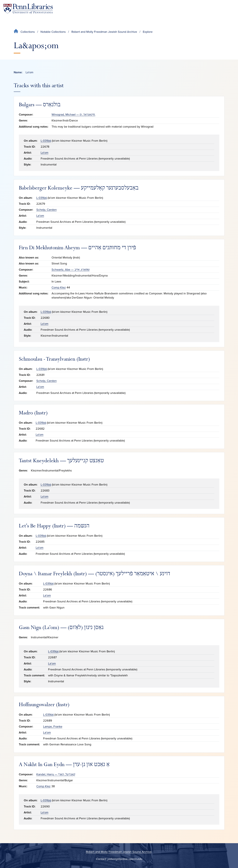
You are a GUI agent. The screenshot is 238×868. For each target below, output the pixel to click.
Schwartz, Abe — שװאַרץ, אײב (71, 270)
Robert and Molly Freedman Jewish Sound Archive (104, 32)
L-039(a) (46, 141)
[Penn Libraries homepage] (28, 9)
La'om (45, 153)
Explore (148, 32)
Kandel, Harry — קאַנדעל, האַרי (56, 774)
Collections (28, 32)
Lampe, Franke (53, 727)
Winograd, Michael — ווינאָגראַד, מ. (73, 115)
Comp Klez (59, 287)
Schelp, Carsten (47, 210)
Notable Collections (53, 32)
